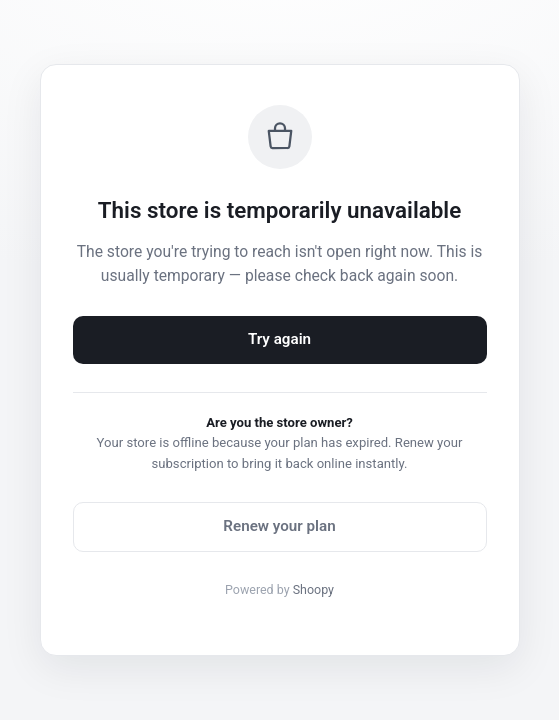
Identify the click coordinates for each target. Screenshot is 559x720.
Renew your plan (279, 526)
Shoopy (313, 589)
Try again (279, 339)
